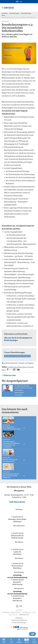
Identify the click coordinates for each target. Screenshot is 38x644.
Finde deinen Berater (17, 502)
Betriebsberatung (26, 13)
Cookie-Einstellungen (19, 623)
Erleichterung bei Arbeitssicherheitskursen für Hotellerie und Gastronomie (14, 444)
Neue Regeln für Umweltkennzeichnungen (14, 428)
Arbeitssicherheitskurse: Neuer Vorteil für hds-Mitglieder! (14, 476)
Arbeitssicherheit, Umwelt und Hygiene (18, 363)
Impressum (19, 618)
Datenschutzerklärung (19, 620)
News (3, 15)
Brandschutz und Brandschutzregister (17, 356)
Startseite (5, 13)
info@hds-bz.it (24, 615)
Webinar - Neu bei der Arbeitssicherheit (14, 460)
